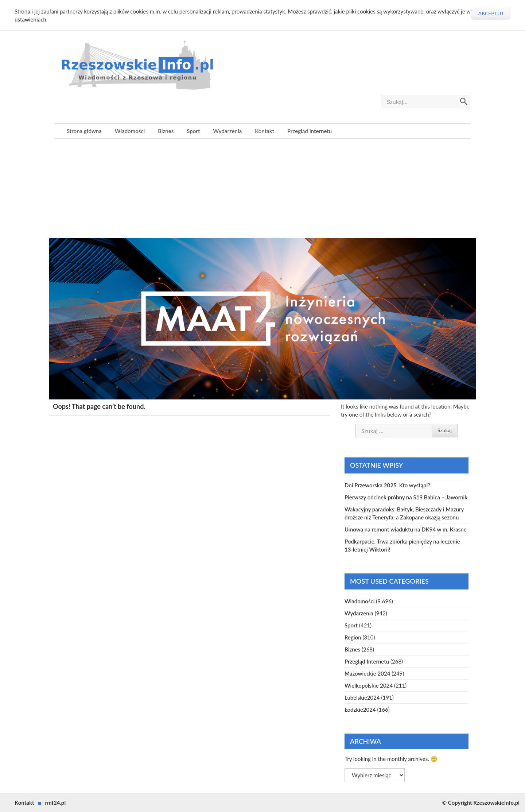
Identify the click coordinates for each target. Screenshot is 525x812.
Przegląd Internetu (310, 131)
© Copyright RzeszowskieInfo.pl (481, 803)
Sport (193, 131)
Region (353, 637)
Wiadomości (130, 131)
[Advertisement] (262, 190)
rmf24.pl (56, 803)
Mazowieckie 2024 (367, 673)
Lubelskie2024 (362, 697)
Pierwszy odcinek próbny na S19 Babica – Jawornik (406, 497)
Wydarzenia (227, 131)
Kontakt (265, 131)
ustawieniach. (31, 19)
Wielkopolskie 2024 (369, 685)
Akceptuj (491, 13)
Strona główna (84, 131)
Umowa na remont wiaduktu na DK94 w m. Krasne (406, 529)
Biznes (166, 131)
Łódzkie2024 (360, 709)
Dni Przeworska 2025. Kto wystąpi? (387, 485)
